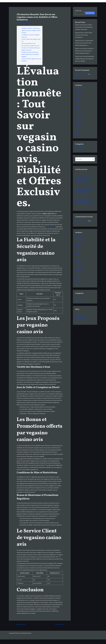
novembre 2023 (80, 126)
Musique (62, 1)
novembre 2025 (80, 95)
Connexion (78, 323)
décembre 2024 (79, 124)
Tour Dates (70, 1)
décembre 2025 (79, 92)
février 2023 (79, 140)
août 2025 (78, 103)
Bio (77, 1)
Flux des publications (81, 326)
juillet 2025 (78, 105)
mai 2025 (78, 111)
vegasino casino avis (51, 231)
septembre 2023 (80, 129)
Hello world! (78, 233)
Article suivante (59, 629)
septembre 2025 (80, 100)
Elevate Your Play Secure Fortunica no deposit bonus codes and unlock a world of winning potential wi (85, 53)
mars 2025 (78, 116)
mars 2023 (78, 137)
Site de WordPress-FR (81, 331)
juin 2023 (78, 132)
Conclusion (25, 65)
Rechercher (78, 10)
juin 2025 (78, 108)
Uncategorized (21, 23)
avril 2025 (78, 113)
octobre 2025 (79, 97)
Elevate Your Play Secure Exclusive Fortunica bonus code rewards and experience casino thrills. (85, 27)
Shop (87, 1)
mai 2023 (78, 134)
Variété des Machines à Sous (29, 43)
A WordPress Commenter (82, 79)
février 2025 (79, 119)
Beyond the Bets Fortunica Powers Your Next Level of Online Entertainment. (85, 35)
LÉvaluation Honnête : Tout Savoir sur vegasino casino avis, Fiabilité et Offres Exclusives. (31, 30)
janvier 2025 (79, 121)
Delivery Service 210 (81, 151)
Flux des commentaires (82, 328)
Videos (82, 1)
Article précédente (21, 629)
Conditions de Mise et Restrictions (31, 54)
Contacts (94, 1)
